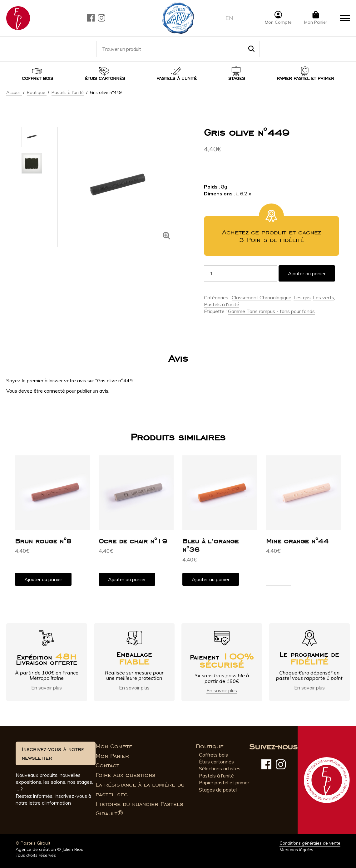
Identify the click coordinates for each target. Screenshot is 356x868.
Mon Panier (112, 756)
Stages (237, 78)
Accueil (14, 92)
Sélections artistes (220, 768)
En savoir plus (47, 688)
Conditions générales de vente (310, 843)
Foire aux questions (126, 775)
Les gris (302, 297)
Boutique (37, 92)
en (229, 18)
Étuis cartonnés (105, 78)
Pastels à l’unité (177, 78)
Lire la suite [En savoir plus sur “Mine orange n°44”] (279, 582)
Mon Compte (114, 746)
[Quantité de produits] (240, 273)
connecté (54, 391)
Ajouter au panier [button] (43, 579)
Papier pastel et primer (224, 782)
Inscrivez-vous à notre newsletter (53, 753)
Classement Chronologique (262, 297)
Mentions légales (296, 850)
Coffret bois (38, 78)
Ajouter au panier (307, 273)
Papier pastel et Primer (305, 78)
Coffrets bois (213, 755)
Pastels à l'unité (68, 92)
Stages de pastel (218, 790)
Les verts (324, 297)
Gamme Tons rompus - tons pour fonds (271, 311)
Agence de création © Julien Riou (49, 849)
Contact (107, 765)
